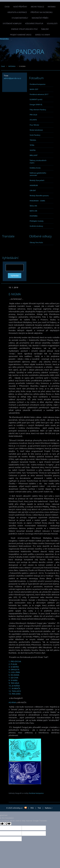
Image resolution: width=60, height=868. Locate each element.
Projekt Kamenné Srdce (21, 35)
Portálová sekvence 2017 (39, 94)
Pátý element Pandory (38, 110)
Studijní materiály (20, 18)
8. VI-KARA (13, 680)
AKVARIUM (34, 185)
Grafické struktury (36, 226)
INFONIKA (52, 7)
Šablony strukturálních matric (38, 162)
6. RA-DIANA (14, 675)
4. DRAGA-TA (14, 670)
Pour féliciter (34, 125)
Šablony (45, 29)
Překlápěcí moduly (37, 221)
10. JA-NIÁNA (14, 686)
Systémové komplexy (12, 24)
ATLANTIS (33, 120)
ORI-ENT (33, 190)
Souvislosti (52, 24)
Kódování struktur (34, 24)
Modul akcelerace (36, 130)
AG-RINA (12, 702)
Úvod (7, 7)
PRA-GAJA (33, 115)
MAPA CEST (34, 89)
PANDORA (4, 39)
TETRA (32, 145)
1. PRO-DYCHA (15, 661)
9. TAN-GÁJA (14, 683)
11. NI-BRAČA (14, 688)
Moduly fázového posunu (39, 196)
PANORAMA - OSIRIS (37, 201)
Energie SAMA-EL (36, 104)
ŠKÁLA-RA (33, 206)
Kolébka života (35, 168)
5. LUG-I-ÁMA (14, 672)
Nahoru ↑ (49, 808)
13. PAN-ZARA (15, 694)
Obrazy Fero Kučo (36, 242)
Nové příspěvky (20, 7)
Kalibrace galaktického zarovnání (38, 174)
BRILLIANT (34, 155)
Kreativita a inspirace (17, 12)
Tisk (39, 808)
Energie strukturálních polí (24, 29)
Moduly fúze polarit (37, 180)
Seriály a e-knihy (43, 35)
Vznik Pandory (35, 135)
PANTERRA (34, 216)
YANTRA (33, 150)
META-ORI (33, 211)
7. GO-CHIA (13, 678)
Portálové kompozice (37, 84)
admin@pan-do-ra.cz (12, 78)
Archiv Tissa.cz (37, 7)
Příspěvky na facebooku (42, 12)
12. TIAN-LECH (15, 691)
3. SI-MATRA (14, 667)
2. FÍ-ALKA (13, 664)
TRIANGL (33, 140)
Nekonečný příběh (40, 18)
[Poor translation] (8, 824)
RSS (32, 808)
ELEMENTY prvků (36, 99)
